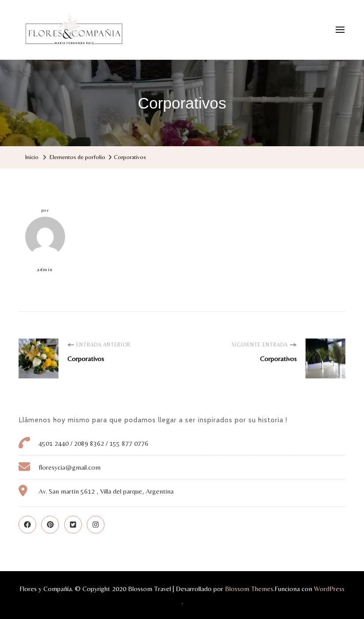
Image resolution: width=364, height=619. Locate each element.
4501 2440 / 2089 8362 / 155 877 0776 (93, 443)
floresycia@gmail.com (70, 467)
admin (45, 244)
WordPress (329, 589)
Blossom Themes (249, 589)
